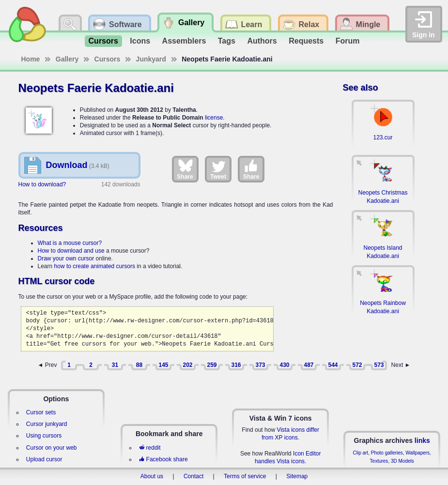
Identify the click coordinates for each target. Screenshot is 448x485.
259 (212, 365)
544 (333, 365)
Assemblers (184, 41)
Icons (140, 41)
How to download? (42, 184)
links (422, 440)
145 (163, 365)
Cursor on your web (52, 448)
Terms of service (245, 476)
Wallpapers (417, 453)
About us (152, 476)
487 (309, 365)
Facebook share (163, 459)
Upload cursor (44, 459)
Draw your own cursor (66, 258)
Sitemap (297, 476)
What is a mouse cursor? (70, 243)
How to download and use (71, 251)
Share (185, 169)
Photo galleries (387, 453)
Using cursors (44, 436)
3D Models (402, 461)
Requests (306, 41)
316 (236, 365)
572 (357, 365)
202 (187, 365)
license (214, 118)
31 (115, 365)
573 (379, 365)
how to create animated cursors (95, 266)
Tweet (218, 169)
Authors (262, 41)
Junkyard (151, 59)
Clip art (360, 453)
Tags (227, 41)
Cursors (103, 41)
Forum (348, 41)
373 (260, 365)
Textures (379, 461)
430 (284, 365)
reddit (150, 448)
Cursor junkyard (47, 424)
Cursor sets (41, 412)
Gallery (67, 59)
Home (31, 59)
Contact (193, 476)
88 (139, 365)
